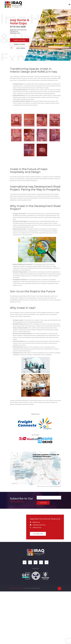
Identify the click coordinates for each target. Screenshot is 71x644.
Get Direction (38, 534)
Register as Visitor (20, 44)
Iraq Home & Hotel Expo (17, 588)
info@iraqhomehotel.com (39, 525)
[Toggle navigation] (69, 5)
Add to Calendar (18, 48)
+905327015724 (37, 528)
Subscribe (43, 503)
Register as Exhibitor (20, 40)
